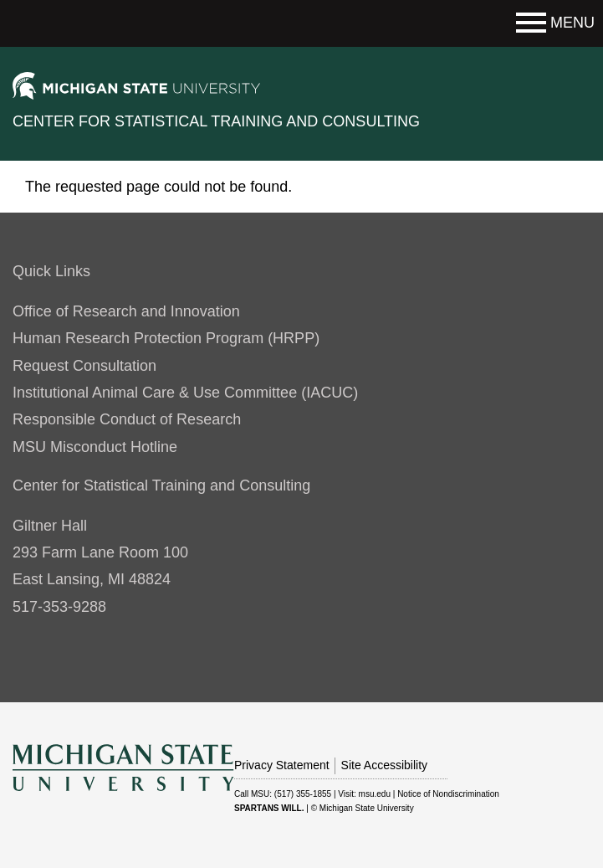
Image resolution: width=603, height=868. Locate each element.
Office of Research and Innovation (126, 311)
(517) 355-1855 (303, 794)
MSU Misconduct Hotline (95, 447)
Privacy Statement (282, 765)
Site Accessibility (384, 765)
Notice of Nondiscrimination (448, 794)
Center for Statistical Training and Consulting (216, 121)
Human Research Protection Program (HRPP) (166, 338)
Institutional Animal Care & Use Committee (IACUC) (185, 393)
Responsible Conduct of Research (127, 419)
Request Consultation (84, 366)
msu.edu (375, 794)
